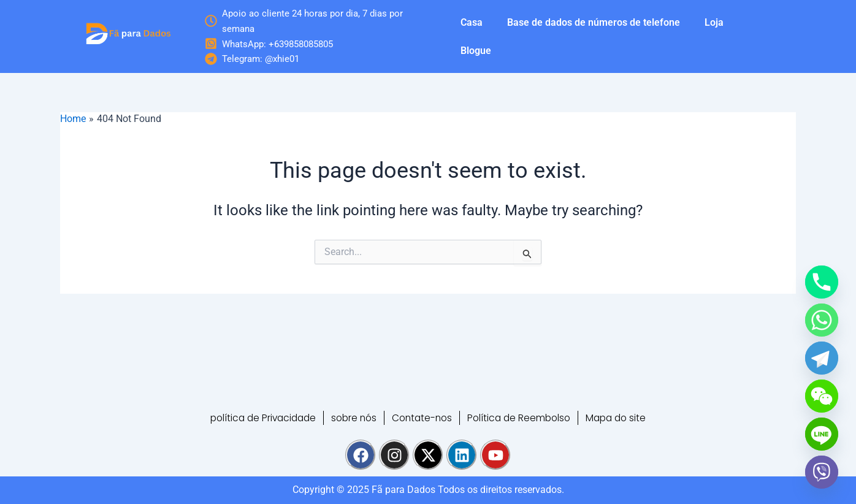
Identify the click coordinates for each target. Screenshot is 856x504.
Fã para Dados (403, 490)
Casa (472, 22)
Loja (714, 22)
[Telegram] (822, 358)
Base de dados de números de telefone (594, 22)
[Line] (822, 434)
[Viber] (822, 472)
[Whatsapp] (822, 320)
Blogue (476, 51)
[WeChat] (822, 396)
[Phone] (822, 282)
